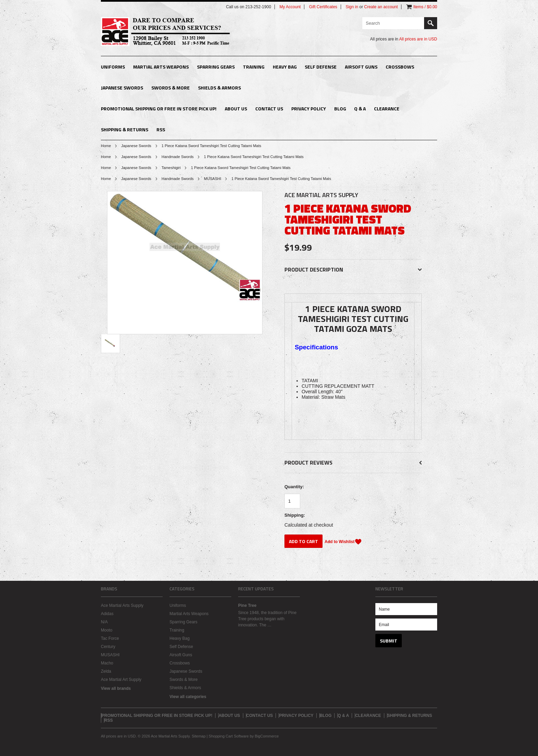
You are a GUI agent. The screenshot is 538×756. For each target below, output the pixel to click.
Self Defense (321, 67)
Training (254, 67)
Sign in (352, 7)
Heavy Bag (285, 67)
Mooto (107, 630)
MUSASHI (212, 179)
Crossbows (400, 67)
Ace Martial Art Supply (121, 680)
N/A (104, 622)
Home (106, 146)
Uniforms (113, 67)
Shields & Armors (219, 88)
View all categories (188, 697)
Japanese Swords (122, 88)
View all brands (116, 688)
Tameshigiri (171, 168)
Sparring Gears (216, 67)
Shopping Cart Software (229, 736)
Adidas (107, 614)
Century (108, 647)
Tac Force (110, 638)
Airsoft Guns (361, 67)
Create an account (381, 7)
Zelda (106, 671)
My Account (290, 7)
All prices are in (418, 39)
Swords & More (171, 88)
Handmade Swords (178, 157)
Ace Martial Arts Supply (122, 605)
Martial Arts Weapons (161, 67)
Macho (107, 663)
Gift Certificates (323, 7)
